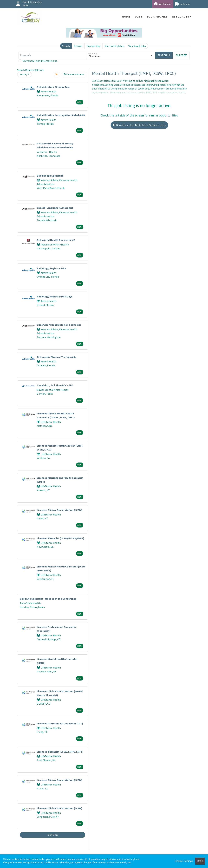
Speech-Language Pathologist (55, 208)
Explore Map (94, 46)
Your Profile (157, 16)
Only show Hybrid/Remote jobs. (40, 61)
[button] (181, 55)
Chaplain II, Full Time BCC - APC (55, 385)
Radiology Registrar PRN (52, 268)
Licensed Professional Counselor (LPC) (60, 723)
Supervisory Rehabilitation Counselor (59, 325)
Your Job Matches (114, 46)
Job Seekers (163, 4)
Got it (200, 861)
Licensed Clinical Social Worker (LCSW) (60, 510)
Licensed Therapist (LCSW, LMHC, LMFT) (60, 752)
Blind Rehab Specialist (50, 176)
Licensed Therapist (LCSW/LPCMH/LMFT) (61, 538)
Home (126, 16)
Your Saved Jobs (137, 46)
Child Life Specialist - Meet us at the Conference (48, 599)
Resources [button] (180, 16)
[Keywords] (53, 55)
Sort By (24, 74)
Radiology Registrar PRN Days (55, 296)
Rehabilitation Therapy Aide (53, 87)
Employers (183, 4)
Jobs (138, 16)
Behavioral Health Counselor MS (56, 240)
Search (66, 46)
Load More (53, 835)
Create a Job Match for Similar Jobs (139, 125)
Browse (78, 46)
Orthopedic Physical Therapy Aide (57, 357)
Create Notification (74, 74)
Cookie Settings (184, 861)
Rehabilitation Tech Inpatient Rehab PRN (61, 115)
